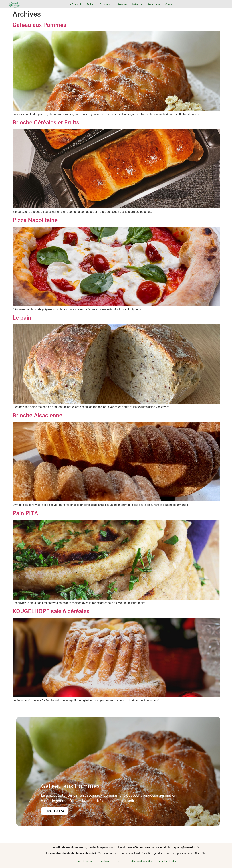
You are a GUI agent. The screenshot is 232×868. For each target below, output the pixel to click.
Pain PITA (25, 513)
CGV (121, 861)
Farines (91, 4)
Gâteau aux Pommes (39, 25)
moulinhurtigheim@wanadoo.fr (179, 847)
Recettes (122, 4)
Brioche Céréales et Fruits (46, 122)
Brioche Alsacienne (37, 415)
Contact (170, 4)
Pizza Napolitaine (35, 220)
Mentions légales (168, 861)
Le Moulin (137, 4)
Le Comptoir (75, 4)
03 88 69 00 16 (149, 847)
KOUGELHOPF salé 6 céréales (51, 611)
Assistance (106, 861)
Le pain (22, 318)
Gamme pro (106, 4)
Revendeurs (154, 4)
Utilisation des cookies (141, 861)
